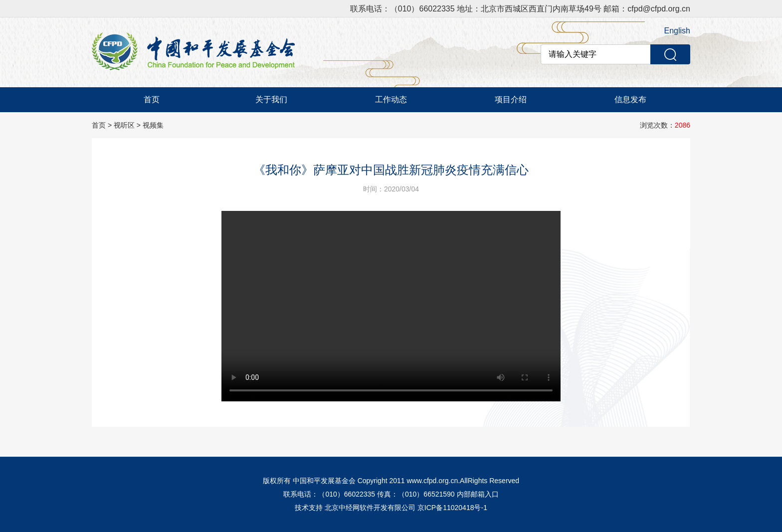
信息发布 (630, 99)
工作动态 (391, 99)
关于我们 (271, 99)
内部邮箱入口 (478, 494)
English (677, 31)
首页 (152, 99)
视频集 (153, 125)
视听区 (124, 125)
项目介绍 (511, 99)
